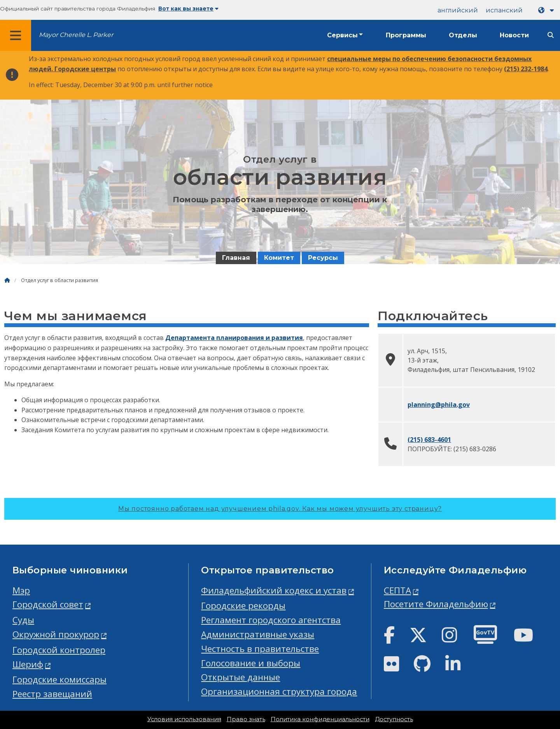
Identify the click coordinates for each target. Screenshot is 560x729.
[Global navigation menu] (16, 35)
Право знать (246, 719)
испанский (504, 10)
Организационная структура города (279, 691)
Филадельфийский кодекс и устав (274, 590)
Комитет (279, 258)
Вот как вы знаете (188, 9)
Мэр (21, 590)
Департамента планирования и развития (234, 338)
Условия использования (184, 719)
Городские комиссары (59, 679)
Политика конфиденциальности (320, 719)
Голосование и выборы (251, 663)
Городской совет (48, 604)
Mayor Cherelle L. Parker (76, 35)
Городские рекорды (243, 605)
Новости (514, 35)
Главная (236, 258)
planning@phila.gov (439, 405)
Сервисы (342, 35)
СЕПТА (397, 590)
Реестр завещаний (52, 694)
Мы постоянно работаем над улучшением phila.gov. (280, 509)
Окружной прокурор (56, 634)
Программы (406, 35)
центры (103, 69)
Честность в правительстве (260, 649)
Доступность (394, 719)
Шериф (28, 664)
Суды (23, 620)
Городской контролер (59, 650)
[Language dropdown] (548, 10)
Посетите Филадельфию (436, 604)
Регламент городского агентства (271, 620)
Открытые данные (241, 677)
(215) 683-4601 (429, 440)
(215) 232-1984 (526, 69)
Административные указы (258, 634)
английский (458, 10)
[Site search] (551, 35)
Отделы (463, 35)
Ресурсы (323, 258)
